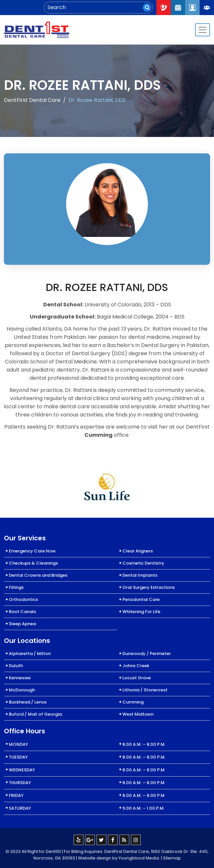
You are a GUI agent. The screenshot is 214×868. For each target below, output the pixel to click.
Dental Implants (140, 575)
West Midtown (138, 714)
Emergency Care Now (32, 551)
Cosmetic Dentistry (143, 563)
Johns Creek (136, 666)
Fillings (16, 587)
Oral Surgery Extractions (149, 587)
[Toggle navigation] (203, 30)
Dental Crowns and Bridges (38, 575)
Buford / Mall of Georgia (35, 714)
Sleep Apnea (22, 624)
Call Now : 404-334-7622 (164, 8)
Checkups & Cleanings (33, 563)
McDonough (22, 690)
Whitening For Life (141, 612)
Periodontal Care (141, 599)
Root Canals (22, 612)
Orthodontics (23, 599)
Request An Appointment (178, 8)
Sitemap (172, 858)
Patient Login (192, 8)
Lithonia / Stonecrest (145, 690)
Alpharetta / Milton (30, 654)
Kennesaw (20, 678)
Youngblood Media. (139, 858)
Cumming (133, 702)
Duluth (16, 666)
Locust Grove (137, 678)
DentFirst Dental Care (32, 100)
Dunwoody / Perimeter (147, 654)
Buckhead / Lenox (28, 702)
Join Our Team (207, 8)
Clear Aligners (138, 551)
